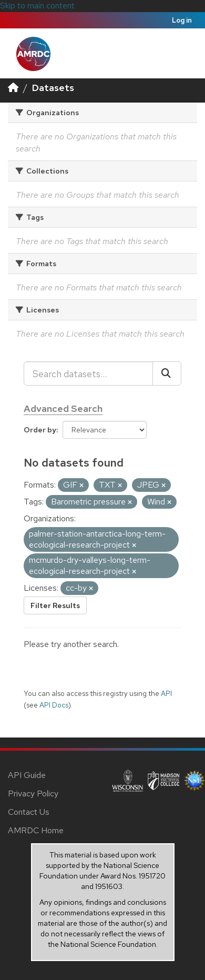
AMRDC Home (36, 830)
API (166, 693)
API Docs (54, 705)
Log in (182, 20)
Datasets (53, 88)
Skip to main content (37, 6)
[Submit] (167, 373)
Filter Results (55, 605)
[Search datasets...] (88, 373)
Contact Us (29, 812)
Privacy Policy (33, 794)
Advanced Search (63, 408)
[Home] (13, 88)
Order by (40, 430)
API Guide (27, 775)
